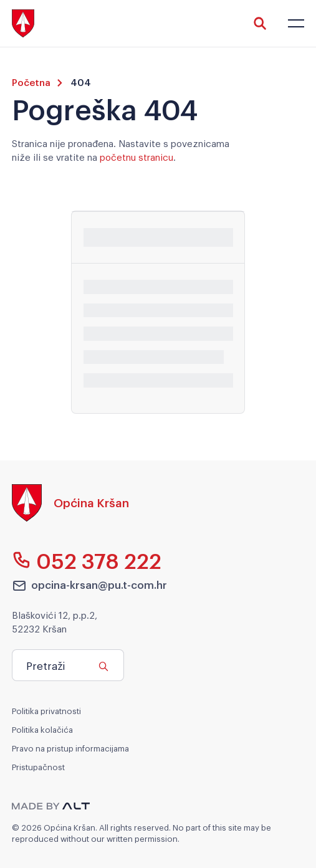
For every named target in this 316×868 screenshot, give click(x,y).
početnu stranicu (136, 156)
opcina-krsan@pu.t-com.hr (90, 585)
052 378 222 (87, 560)
